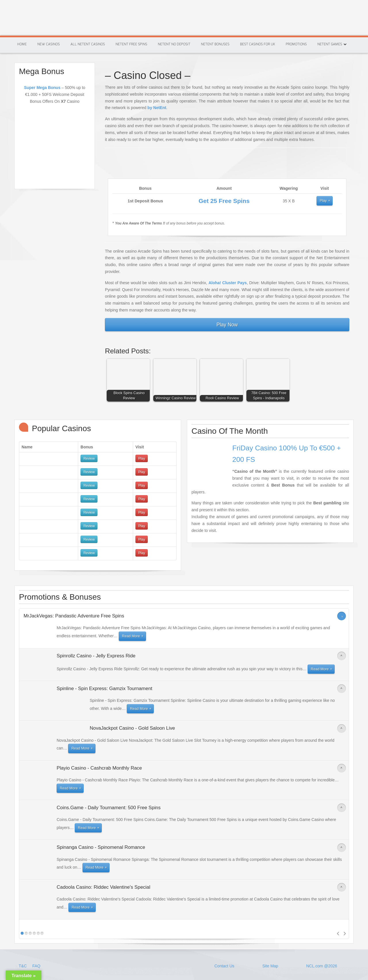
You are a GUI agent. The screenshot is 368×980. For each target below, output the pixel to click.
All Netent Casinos (88, 44)
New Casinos (49, 44)
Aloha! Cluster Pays (228, 283)
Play (323, 201)
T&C (23, 966)
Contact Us (224, 966)
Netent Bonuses (215, 44)
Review (89, 458)
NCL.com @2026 (322, 966)
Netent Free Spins (131, 44)
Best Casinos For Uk (258, 44)
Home (22, 44)
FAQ (36, 966)
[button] (130, 381)
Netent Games (330, 44)
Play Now (227, 325)
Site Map (270, 966)
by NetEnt (157, 108)
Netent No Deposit (174, 44)
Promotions (296, 44)
